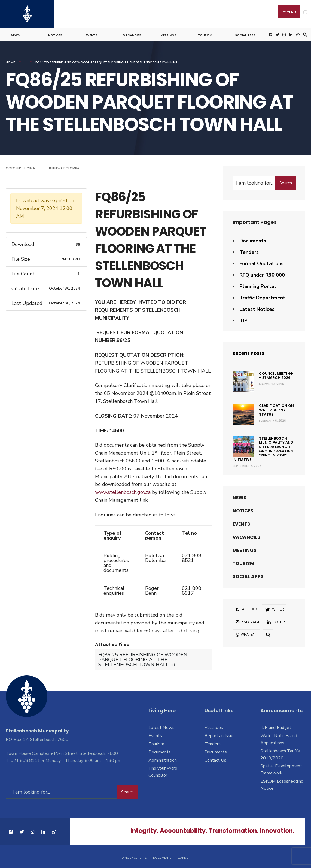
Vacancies (132, 34)
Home (10, 61)
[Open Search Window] (304, 34)
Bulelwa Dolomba (64, 167)
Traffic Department (262, 297)
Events (91, 34)
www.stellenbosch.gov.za (123, 491)
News (15, 34)
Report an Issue (220, 735)
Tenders (249, 251)
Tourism (205, 34)
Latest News (161, 727)
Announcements (134, 857)
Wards (183, 857)
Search (286, 182)
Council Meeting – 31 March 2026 (276, 375)
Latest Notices (257, 308)
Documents (253, 240)
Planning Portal (258, 286)
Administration (163, 759)
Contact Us (215, 759)
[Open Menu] (305, 12)
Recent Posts (249, 352)
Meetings (168, 34)
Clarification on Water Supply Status (276, 409)
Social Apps (245, 34)
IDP (243, 320)
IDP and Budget (276, 727)
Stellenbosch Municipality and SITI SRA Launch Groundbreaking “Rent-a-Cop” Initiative (263, 448)
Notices (55, 34)
